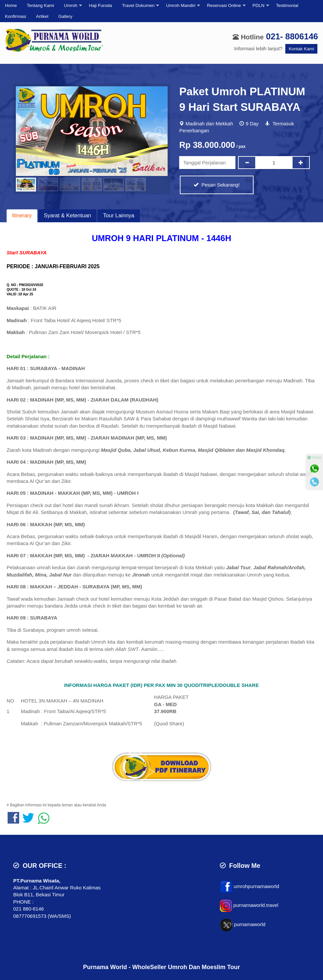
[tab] (22, 216)
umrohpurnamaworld (257, 886)
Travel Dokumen (138, 5)
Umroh (71, 5)
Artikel (42, 16)
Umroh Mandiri (181, 5)
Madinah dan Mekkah (209, 124)
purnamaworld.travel (256, 905)
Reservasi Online (224, 5)
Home (11, 5)
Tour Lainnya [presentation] (119, 215)
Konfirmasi (16, 16)
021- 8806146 (292, 36)
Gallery (65, 16)
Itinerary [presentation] (22, 215)
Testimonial (287, 5)
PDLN (259, 5)
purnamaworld (250, 924)
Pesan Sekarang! (217, 185)
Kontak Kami (301, 49)
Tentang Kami (40, 5)
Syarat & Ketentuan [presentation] (67, 215)
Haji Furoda (101, 5)
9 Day (252, 124)
